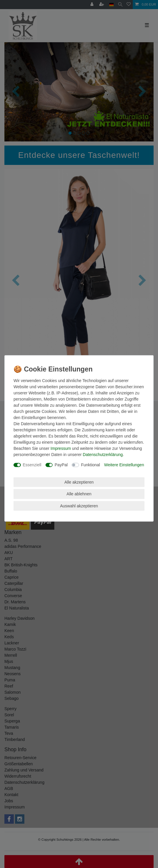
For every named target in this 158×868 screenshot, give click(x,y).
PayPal (61, 465)
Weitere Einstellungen (124, 465)
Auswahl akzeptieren (79, 506)
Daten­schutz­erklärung (103, 455)
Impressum (61, 448)
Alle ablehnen (79, 494)
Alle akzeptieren (79, 482)
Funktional (91, 465)
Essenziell (32, 465)
